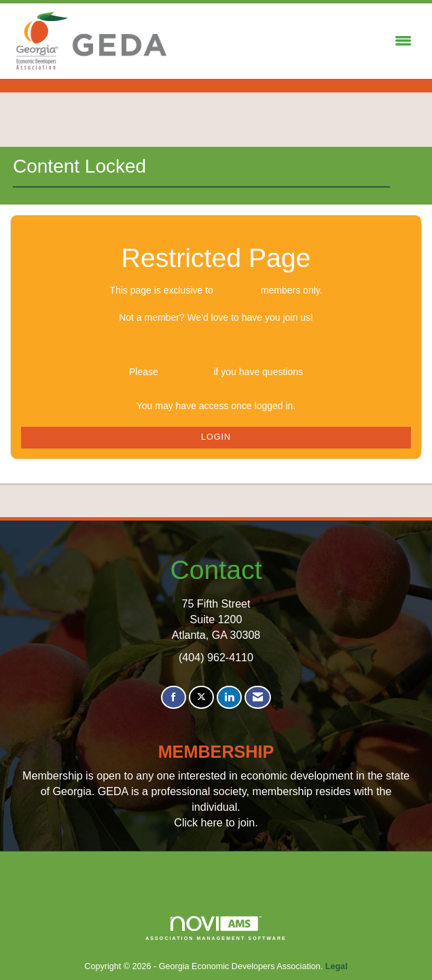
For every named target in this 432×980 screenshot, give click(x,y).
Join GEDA (216, 345)
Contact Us (186, 372)
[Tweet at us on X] (201, 698)
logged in (237, 290)
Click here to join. (216, 822)
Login (216, 437)
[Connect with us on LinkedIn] (229, 698)
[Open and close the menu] (295, 41)
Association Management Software (216, 929)
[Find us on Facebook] (174, 698)
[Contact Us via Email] (258, 698)
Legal (337, 966)
